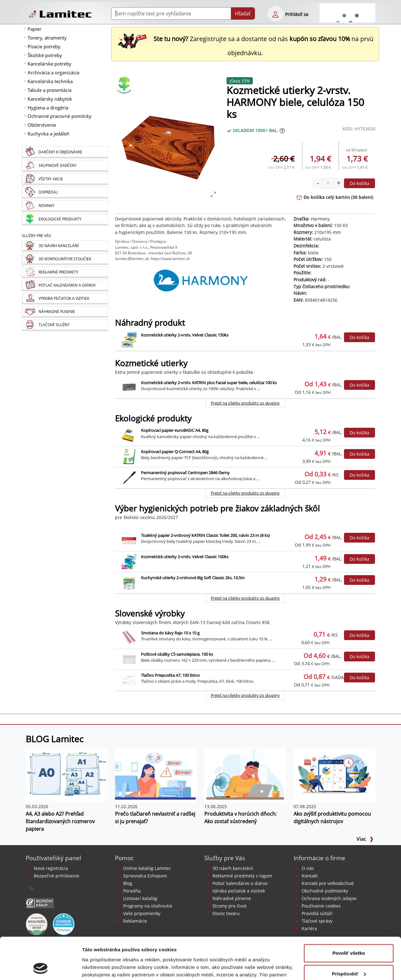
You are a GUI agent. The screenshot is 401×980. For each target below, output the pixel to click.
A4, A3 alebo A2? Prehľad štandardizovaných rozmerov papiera (60, 821)
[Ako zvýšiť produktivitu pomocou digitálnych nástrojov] (334, 775)
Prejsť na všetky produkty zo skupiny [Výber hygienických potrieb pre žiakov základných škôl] (245, 598)
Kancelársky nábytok (50, 99)
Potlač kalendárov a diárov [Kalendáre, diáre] (240, 883)
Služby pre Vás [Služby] (36, 236)
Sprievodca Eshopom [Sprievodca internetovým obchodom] (145, 876)
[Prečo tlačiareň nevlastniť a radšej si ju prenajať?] (156, 775)
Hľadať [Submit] (243, 13)
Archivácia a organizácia (53, 72)
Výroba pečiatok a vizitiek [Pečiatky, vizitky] (239, 891)
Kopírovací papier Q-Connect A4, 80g (175, 452)
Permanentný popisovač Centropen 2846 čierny (185, 473)
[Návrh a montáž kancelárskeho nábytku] (65, 246)
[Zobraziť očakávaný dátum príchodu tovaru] (282, 130)
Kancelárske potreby (49, 64)
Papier (34, 29)
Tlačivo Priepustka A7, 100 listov (170, 675)
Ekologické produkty (153, 418)
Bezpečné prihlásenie (57, 876)
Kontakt (310, 876)
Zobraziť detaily (100, 968)
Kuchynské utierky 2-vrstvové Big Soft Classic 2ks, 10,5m (193, 578)
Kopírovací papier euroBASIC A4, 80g (175, 430)
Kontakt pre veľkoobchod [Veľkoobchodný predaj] (328, 883)
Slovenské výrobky (150, 614)
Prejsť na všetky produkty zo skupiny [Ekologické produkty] (245, 493)
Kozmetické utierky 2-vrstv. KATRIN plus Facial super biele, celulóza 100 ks (209, 383)
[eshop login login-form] (275, 14)
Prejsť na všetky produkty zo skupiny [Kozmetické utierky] (245, 403)
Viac (365, 839)
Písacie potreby (44, 46)
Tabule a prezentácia (49, 90)
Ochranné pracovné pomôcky (60, 116)
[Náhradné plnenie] (65, 312)
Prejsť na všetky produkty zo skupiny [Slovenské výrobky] (245, 695)
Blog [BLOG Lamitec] (128, 883)
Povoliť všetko (349, 914)
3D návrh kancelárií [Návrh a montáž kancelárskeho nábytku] (233, 868)
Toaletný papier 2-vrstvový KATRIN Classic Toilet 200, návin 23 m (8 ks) (205, 535)
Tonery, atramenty (47, 38)
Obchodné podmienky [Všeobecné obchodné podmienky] (325, 891)
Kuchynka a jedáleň (48, 134)
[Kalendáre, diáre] (65, 286)
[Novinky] (65, 206)
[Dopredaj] (65, 193)
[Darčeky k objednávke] (65, 152)
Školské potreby (45, 55)
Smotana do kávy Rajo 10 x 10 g (170, 633)
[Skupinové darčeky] (65, 166)
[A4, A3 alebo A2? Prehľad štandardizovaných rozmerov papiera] (67, 775)
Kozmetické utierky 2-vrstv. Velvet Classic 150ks (185, 335)
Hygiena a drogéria (48, 108)
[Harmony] (200, 281)
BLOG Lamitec (55, 739)
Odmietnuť (349, 955)
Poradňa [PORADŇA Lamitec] (132, 891)
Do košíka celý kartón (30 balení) (335, 197)
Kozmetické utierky (151, 363)
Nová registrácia (51, 868)
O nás (308, 868)
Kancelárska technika (50, 81)
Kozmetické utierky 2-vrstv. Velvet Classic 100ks (185, 557)
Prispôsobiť (349, 934)
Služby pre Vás (225, 858)
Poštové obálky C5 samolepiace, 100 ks (177, 654)
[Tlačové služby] (65, 325)
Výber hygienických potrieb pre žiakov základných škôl (217, 509)
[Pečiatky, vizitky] (65, 299)
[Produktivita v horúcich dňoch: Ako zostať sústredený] (245, 775)
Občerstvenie (42, 125)
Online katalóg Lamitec (147, 868)
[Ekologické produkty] (65, 220)
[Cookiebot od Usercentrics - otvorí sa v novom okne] (41, 968)
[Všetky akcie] (65, 179)
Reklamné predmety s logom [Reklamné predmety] (242, 876)
